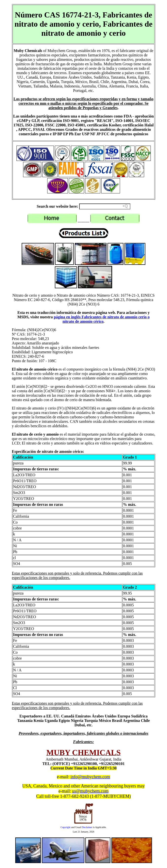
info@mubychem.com (90, 777)
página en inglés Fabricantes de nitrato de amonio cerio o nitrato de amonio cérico (102, 319)
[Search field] (105, 206)
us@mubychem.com (90, 791)
